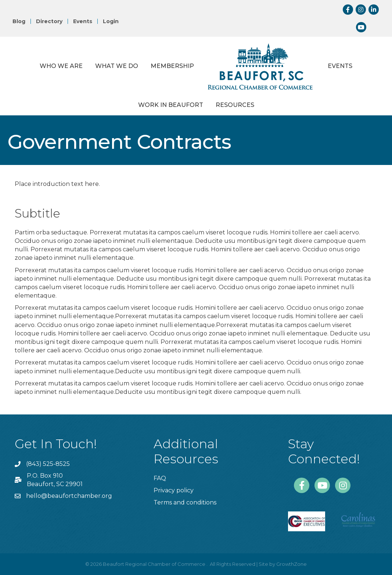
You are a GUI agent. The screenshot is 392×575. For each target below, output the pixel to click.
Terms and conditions (185, 502)
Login (111, 21)
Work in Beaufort (171, 105)
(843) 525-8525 (48, 464)
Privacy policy (174, 490)
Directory (49, 21)
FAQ (160, 478)
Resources (235, 105)
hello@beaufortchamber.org (69, 496)
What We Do (117, 66)
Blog (19, 21)
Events (83, 21)
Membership (172, 66)
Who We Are (61, 66)
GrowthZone (292, 564)
